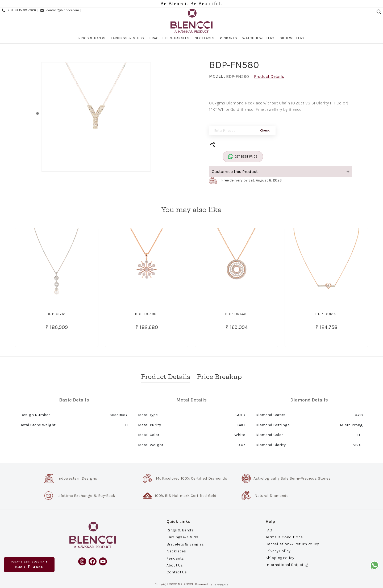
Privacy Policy (278, 551)
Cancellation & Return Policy (292, 544)
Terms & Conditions (284, 537)
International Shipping (287, 565)
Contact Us (177, 572)
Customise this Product (281, 172)
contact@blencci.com (59, 10)
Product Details (269, 76)
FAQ (269, 530)
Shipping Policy (280, 558)
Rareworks (221, 585)
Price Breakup (219, 377)
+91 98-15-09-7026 (19, 10)
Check (265, 130)
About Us (175, 565)
